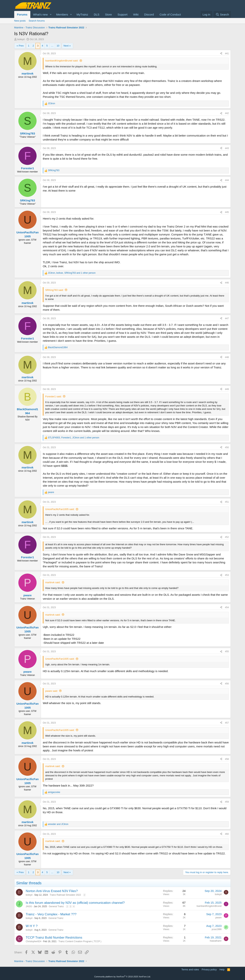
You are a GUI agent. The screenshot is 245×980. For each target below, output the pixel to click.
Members (62, 14)
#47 (227, 318)
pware (219, 918)
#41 (227, 54)
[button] (51, 14)
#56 (227, 684)
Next (66, 46)
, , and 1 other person (72, 273)
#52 (227, 537)
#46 (227, 283)
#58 (227, 759)
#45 (227, 212)
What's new (40, 14)
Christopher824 (34, 941)
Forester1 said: (54, 396)
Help (222, 970)
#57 (227, 723)
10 (58, 46)
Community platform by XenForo (123, 977)
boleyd (21, 39)
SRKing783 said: (54, 290)
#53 (227, 575)
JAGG (29, 906)
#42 (227, 113)
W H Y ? (32, 926)
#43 (227, 148)
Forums (22, 14)
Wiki (136, 14)
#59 (227, 802)
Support (122, 14)
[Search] (222, 14)
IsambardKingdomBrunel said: (62, 61)
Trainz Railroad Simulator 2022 (65, 895)
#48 (227, 357)
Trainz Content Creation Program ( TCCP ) (80, 941)
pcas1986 (217, 929)
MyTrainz (82, 14)
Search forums (37, 21)
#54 (227, 607)
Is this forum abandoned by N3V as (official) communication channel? (75, 903)
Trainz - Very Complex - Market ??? (51, 914)
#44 (227, 180)
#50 (227, 447)
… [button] (52, 46)
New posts (20, 21)
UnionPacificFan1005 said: (60, 509)
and (58, 824)
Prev (21, 46)
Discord (149, 14)
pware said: (52, 691)
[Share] (221, 54)
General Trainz (56, 906)
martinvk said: (53, 582)
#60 (227, 834)
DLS (97, 14)
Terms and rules (190, 970)
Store (108, 14)
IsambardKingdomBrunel (209, 906)
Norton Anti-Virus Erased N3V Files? (52, 891)
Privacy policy (209, 970)
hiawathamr (216, 941)
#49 (227, 389)
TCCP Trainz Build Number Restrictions (54, 938)
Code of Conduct (170, 14)
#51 (227, 502)
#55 (227, 652)
